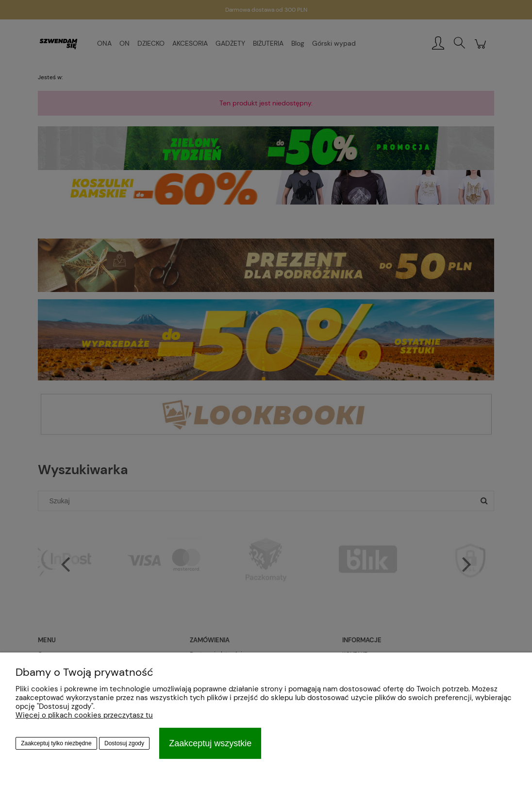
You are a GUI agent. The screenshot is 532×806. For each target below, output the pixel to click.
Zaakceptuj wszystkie (210, 743)
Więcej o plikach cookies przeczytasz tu (84, 715)
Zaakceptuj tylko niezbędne (56, 743)
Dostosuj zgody (124, 743)
